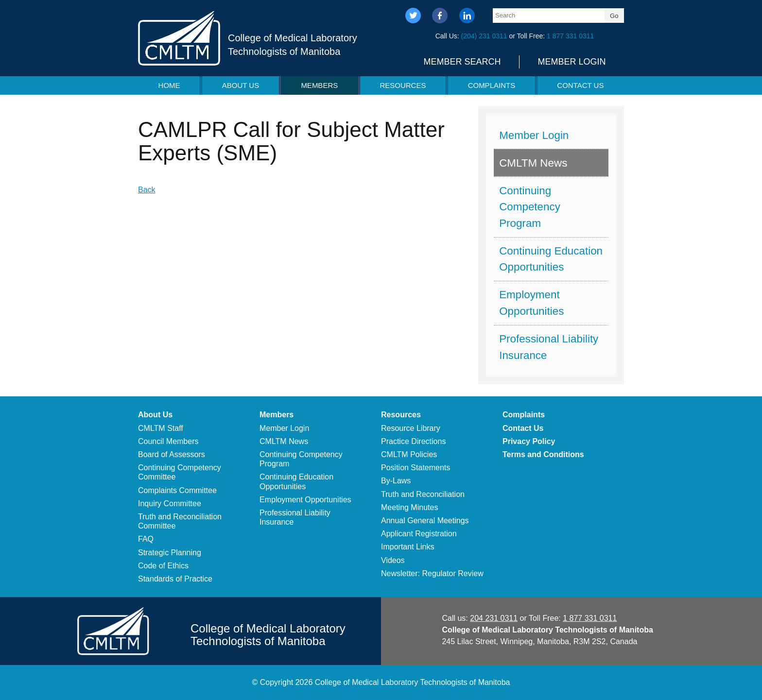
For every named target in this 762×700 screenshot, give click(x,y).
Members (319, 85)
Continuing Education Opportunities (551, 259)
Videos (393, 560)
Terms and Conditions (543, 454)
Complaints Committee (177, 490)
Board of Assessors (172, 454)
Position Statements (416, 468)
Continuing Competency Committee (180, 472)
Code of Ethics (163, 566)
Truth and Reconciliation (423, 494)
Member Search (462, 62)
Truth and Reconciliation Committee (180, 521)
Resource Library (411, 428)
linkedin (467, 17)
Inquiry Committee (170, 504)
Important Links (407, 547)
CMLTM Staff (161, 428)
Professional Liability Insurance (549, 347)
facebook (440, 17)
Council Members (168, 441)
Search (505, 15)
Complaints (492, 85)
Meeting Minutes (409, 507)
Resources (403, 85)
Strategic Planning (170, 553)
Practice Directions (413, 441)
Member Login (571, 62)
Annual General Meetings (425, 521)
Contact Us (580, 85)
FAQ (146, 539)
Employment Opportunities (531, 303)
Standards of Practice (175, 579)
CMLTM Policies (409, 454)
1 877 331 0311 (570, 36)
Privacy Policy (529, 441)
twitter (413, 17)
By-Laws (396, 481)
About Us (241, 85)
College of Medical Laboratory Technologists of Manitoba (293, 45)
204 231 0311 (494, 618)
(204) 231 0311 (484, 36)
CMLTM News (533, 163)
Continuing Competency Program (530, 207)
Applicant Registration (419, 534)
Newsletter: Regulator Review (432, 573)
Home (169, 85)
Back (147, 190)
